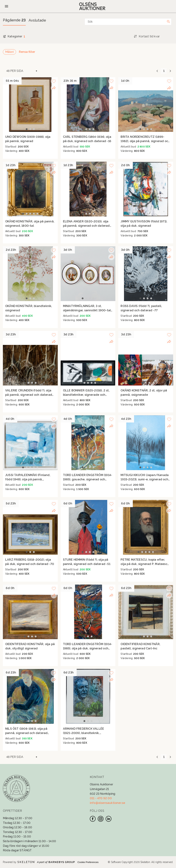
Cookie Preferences (88, 862)
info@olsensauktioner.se (108, 803)
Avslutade (37, 20)
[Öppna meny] (6, 6)
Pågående (14, 20)
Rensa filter (27, 52)
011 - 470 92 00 (101, 798)
